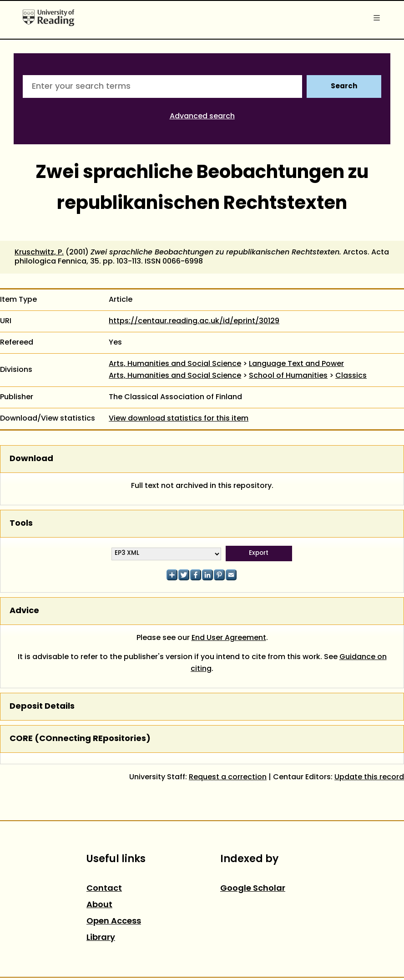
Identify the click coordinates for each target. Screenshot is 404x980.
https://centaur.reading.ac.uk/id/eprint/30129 (194, 321)
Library (101, 938)
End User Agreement (229, 638)
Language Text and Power (296, 364)
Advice (24, 611)
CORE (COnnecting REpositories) (80, 739)
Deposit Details (42, 707)
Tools (21, 524)
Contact (104, 889)
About (99, 905)
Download (31, 459)
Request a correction (228, 777)
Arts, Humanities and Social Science (175, 364)
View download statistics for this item (179, 419)
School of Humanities (288, 376)
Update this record (369, 777)
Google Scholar (253, 889)
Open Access (114, 922)
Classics (351, 376)
